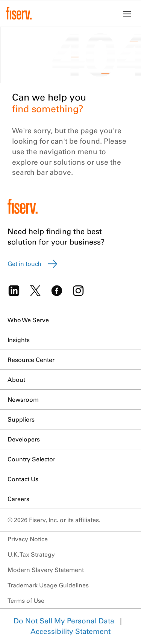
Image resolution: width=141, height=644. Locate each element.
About (16, 380)
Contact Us (23, 479)
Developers (24, 439)
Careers (18, 499)
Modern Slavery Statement (46, 570)
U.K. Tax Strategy (31, 554)
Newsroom (23, 399)
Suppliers (21, 419)
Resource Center (31, 360)
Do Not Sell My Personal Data (64, 621)
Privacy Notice (28, 539)
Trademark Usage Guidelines (48, 585)
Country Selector (31, 459)
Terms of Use (26, 600)
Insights (19, 340)
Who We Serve (28, 320)
